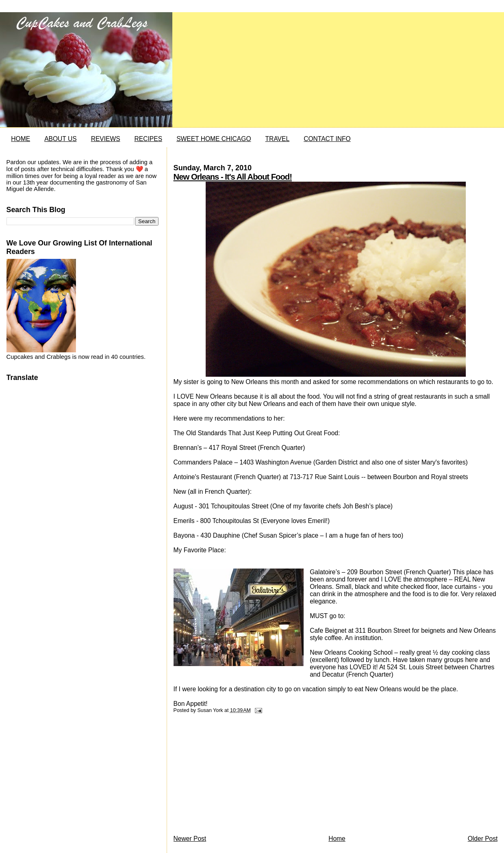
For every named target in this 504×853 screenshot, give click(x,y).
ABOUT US (60, 139)
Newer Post (190, 839)
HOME (21, 139)
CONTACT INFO (327, 139)
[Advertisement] (235, 776)
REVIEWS (106, 139)
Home (337, 839)
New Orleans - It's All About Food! (233, 177)
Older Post (483, 839)
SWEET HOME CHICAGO (214, 139)
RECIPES (148, 139)
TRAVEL (278, 139)
